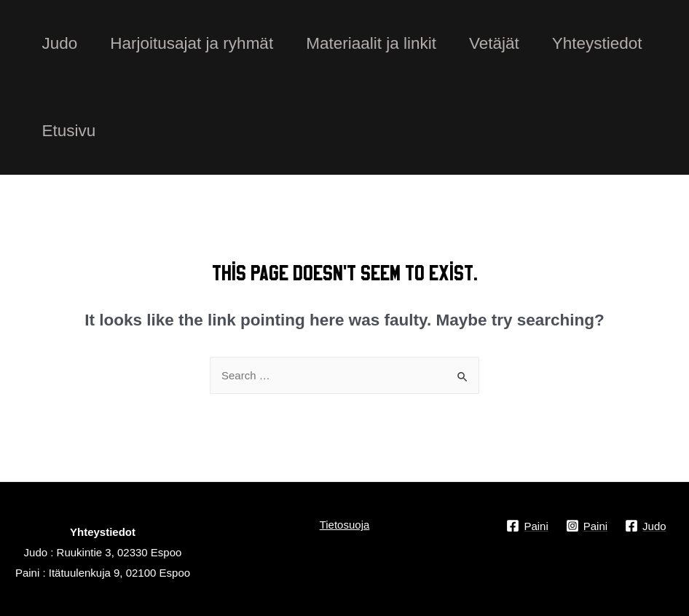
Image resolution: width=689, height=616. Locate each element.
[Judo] (646, 526)
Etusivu (69, 131)
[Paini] (527, 526)
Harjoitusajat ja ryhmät (192, 43)
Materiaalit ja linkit (371, 43)
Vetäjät (494, 43)
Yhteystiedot (597, 43)
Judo (60, 43)
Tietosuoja (345, 525)
